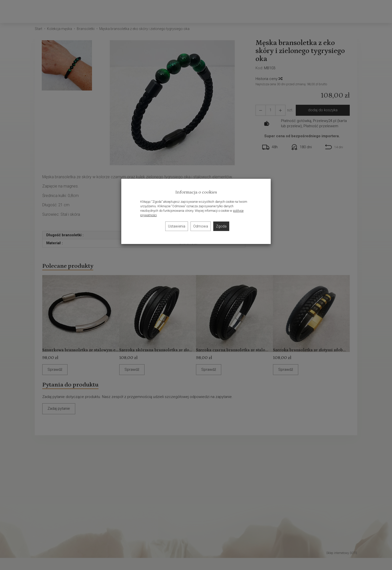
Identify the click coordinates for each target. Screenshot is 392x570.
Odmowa (201, 226)
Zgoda (221, 226)
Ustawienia (177, 226)
